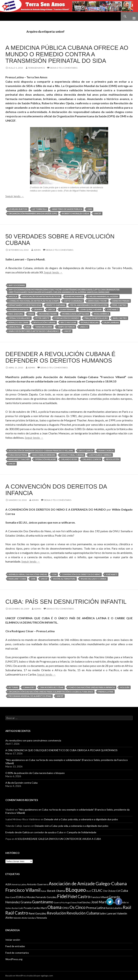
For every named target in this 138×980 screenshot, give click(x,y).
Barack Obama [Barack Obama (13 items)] (56, 891)
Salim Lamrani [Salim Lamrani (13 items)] (108, 913)
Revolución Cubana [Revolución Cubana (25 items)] (83, 913)
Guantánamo (68, 309)
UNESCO (84, 327)
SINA (28, 327)
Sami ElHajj (14, 327)
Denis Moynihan (121, 301)
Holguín (125, 687)
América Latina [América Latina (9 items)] (19, 884)
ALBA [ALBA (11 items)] (8, 884)
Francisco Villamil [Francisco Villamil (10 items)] (99, 897)
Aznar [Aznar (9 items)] (44, 891)
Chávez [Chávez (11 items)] (112, 891)
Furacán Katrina (18, 455)
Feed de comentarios (17, 953)
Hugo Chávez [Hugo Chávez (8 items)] (71, 902)
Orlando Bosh (69, 459)
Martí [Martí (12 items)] (44, 908)
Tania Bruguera (44, 327)
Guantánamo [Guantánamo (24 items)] (43, 902)
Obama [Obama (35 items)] (55, 907)
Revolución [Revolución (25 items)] (56, 913)
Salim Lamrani (111, 322)
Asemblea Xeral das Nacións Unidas (28, 574)
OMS (90, 209)
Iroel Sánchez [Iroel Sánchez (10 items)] (84, 902)
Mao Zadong (16, 314)
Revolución (113, 459)
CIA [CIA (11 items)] (118, 891)
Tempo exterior (66, 327)
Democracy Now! (97, 301)
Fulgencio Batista (19, 309)
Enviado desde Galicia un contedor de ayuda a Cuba (34, 832)
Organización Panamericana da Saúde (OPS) (33, 213)
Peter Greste (42, 318)
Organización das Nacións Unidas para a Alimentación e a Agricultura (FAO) (51, 692)
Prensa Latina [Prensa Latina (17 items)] (96, 908)
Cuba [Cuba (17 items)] (124, 891)
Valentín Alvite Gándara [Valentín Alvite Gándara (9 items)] (25, 918)
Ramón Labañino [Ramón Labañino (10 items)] (114, 908)
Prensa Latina (106, 692)
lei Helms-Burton (18, 209)
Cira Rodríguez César (52, 687)
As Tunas (13, 687)
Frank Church (106, 451)
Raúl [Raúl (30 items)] (127, 907)
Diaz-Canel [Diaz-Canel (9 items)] (11, 897)
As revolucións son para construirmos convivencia (33, 740)
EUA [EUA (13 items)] (19, 897)
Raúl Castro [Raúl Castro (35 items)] (17, 913)
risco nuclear (68, 322)
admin (37, 250)
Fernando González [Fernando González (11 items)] (46, 897)
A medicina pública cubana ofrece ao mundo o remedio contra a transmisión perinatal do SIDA (67, 54)
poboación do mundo (67, 318)
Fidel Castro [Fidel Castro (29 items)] (79, 897)
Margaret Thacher (19, 459)
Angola (13, 296)
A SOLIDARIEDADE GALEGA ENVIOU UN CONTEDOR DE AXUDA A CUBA (58, 839)
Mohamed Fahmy (48, 314)
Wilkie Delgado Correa (93, 579)
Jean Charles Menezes (44, 455)
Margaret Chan (17, 579)
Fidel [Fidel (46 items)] (62, 896)
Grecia (51, 309)
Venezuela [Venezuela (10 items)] (42, 918)
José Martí (113, 309)
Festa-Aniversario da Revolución (89, 305)
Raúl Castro (120, 318)
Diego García (86, 451)
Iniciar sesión (13, 940)
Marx (31, 314)
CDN (54, 574)
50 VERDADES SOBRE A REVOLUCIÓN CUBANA (60, 240)
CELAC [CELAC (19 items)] (97, 890)
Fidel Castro (119, 305)
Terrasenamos (36, 68)
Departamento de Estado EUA (25, 305)
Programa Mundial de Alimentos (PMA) (30, 696)
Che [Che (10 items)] (105, 891)
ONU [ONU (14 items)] (66, 908)
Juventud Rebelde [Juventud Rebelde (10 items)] (117, 902)
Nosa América (102, 314)
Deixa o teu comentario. (64, 68)
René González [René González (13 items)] (37, 913)
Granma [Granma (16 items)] (26, 902)
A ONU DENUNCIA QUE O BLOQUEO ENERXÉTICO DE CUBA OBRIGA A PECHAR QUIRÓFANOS (61, 750)
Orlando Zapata (92, 459)
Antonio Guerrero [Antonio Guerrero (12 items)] (38, 884)
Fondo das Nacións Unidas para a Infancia (92, 687)
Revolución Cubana (44, 322)
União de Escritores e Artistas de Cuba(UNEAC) (34, 331)
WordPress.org (14, 959)
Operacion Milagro (19, 318)
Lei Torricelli (40, 209)
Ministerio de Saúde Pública (67, 209)
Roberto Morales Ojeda (76, 213)
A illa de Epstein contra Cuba (21, 783)
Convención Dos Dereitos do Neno (81, 574)
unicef (98, 213)
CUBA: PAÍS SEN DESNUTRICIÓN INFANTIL (66, 602)
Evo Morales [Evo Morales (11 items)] (29, 897)
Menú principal (133, 16)
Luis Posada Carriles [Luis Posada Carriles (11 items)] (29, 908)
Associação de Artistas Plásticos (41, 296)
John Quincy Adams (91, 309)
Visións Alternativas (64, 579)
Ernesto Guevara (56, 305)
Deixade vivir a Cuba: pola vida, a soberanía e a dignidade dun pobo (81, 819)
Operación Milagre (45, 459)
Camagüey (29, 687)
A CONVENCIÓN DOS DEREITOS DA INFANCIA (56, 490)
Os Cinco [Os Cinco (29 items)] (78, 907)
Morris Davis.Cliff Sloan (76, 314)
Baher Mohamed (74, 296)
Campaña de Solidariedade (82, 832)
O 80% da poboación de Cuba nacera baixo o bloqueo (35, 773)
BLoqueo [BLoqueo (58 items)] (76, 890)
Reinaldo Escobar (18, 322)
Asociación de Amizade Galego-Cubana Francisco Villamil (41, 451)
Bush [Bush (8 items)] (89, 891)
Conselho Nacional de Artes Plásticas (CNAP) (34, 301)
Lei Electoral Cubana (72, 455)
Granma (38, 309)
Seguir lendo (15, 196)
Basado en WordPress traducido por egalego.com (29, 976)
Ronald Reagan (90, 322)
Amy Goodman (17, 285)
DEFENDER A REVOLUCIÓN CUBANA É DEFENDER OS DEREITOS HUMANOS (60, 357)
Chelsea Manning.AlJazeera (103, 296)
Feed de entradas (15, 946)
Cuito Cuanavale (73, 301)
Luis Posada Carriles (100, 455)
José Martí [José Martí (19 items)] (99, 902)
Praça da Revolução (96, 318)
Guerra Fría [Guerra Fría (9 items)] (59, 902)
